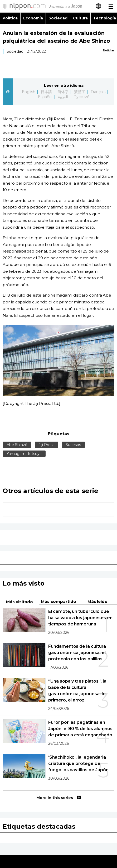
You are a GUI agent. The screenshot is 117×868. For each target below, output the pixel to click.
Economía (33, 18)
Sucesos (73, 445)
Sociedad (58, 18)
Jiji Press (47, 445)
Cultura (80, 18)
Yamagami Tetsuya (24, 454)
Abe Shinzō (17, 445)
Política (10, 18)
